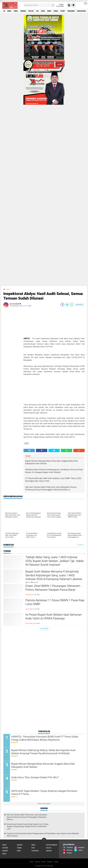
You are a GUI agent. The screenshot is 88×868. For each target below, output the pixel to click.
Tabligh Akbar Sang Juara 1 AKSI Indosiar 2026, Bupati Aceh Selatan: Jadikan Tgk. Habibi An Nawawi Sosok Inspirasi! (55, 561)
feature (5, 848)
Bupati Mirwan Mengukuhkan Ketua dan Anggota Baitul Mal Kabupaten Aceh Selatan (43, 765)
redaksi (49, 851)
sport (63, 11)
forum (19, 848)
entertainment (52, 845)
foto (33, 848)
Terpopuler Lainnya (44, 804)
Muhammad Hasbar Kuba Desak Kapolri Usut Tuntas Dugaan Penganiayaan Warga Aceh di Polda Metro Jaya (28, 827)
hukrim (23, 11)
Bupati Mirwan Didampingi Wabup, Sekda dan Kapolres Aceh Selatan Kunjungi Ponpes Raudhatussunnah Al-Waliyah (43, 752)
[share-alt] (29, 450)
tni (37, 11)
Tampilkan (80, 545)
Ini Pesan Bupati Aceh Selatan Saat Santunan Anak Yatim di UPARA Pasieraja (54, 616)
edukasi (20, 845)
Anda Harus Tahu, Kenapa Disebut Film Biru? (35, 777)
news (9, 11)
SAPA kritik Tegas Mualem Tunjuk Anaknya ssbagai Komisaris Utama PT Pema (44, 793)
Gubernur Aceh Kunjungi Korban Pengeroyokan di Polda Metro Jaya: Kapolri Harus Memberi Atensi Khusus (43, 835)
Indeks (56, 862)
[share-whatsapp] (72, 305)
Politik (43, 862)
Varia (31, 862)
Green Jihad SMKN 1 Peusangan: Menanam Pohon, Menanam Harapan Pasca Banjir (53, 588)
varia (16, 11)
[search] (39, 5)
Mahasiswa (81, 11)
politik (31, 11)
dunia (56, 11)
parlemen (71, 11)
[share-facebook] (62, 305)
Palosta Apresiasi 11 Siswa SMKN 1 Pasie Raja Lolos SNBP (55, 602)
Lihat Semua (44, 629)
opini (43, 11)
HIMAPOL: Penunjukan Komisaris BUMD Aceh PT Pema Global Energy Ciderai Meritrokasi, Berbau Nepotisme (45, 738)
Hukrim (37, 862)
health (49, 848)
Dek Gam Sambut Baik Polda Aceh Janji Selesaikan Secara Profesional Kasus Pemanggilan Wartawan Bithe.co (27, 817)
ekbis (49, 11)
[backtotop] (44, 840)
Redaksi (50, 862)
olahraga (35, 851)
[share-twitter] (67, 305)
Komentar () (80, 305)
